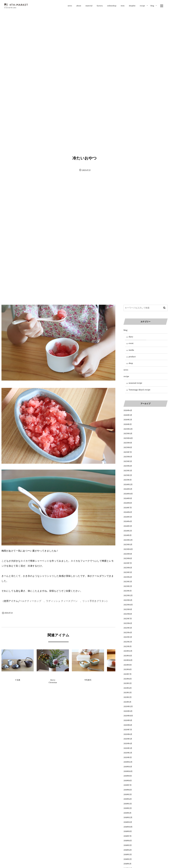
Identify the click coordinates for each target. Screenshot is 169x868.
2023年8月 (128, 559)
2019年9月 (128, 776)
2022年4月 (128, 633)
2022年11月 (128, 600)
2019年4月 (128, 799)
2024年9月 (128, 498)
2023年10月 (128, 549)
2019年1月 (128, 813)
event (131, 343)
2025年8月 (128, 448)
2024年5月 (128, 517)
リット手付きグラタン (94, 601)
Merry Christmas (53, 681)
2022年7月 (128, 619)
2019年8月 (128, 781)
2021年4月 (128, 688)
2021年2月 (128, 697)
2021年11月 (128, 656)
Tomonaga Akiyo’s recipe (139, 390)
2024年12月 (128, 485)
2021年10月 (128, 660)
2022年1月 (128, 647)
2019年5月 (128, 795)
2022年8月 (128, 614)
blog (88, 675)
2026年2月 (128, 420)
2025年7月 (128, 452)
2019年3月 (128, 804)
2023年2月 (128, 586)
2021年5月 (128, 683)
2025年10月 (128, 438)
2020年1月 (128, 758)
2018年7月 (128, 836)
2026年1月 (128, 424)
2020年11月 (128, 711)
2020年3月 (128, 748)
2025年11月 (128, 434)
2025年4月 (128, 466)
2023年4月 (128, 577)
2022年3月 (128, 637)
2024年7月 (128, 508)
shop (131, 363)
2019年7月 (128, 785)
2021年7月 (128, 674)
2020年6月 (128, 734)
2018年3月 (128, 855)
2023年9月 (128, 554)
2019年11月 (128, 767)
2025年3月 (128, 471)
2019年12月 (128, 762)
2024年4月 (128, 521)
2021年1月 (127, 702)
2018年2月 (128, 859)
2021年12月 (128, 651)
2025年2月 (128, 475)
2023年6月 (128, 568)
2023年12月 (128, 540)
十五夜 (18, 680)
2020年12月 (128, 707)
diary (18, 675)
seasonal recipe (135, 383)
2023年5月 (128, 572)
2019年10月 (128, 771)
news (126, 370)
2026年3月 (128, 415)
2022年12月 (128, 596)
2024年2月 (128, 531)
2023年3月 (128, 582)
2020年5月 (128, 739)
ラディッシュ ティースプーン (62, 601)
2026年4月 (128, 410)
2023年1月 (128, 591)
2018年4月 (128, 850)
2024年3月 (128, 526)
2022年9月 (128, 609)
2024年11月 (128, 489)
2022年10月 (128, 605)
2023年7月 (128, 563)
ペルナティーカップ (31, 601)
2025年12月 (128, 429)
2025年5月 (128, 461)
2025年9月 (128, 443)
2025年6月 (128, 457)
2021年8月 (128, 670)
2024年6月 (128, 512)
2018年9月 (128, 831)
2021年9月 (128, 665)
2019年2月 (128, 808)
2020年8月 (128, 725)
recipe (126, 376)
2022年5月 (128, 628)
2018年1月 (127, 864)
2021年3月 (128, 693)
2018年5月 (128, 845)
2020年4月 (128, 744)
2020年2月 (128, 753)
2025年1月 (128, 480)
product (132, 357)
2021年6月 (128, 679)
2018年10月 (128, 827)
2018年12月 (128, 818)
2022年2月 (128, 642)
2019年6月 (128, 790)
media (131, 350)
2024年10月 (128, 494)
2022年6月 (128, 623)
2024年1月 (128, 535)
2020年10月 (128, 716)
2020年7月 (128, 730)
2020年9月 (128, 720)
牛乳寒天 (88, 680)
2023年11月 (128, 545)
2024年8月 (128, 503)
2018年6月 (128, 841)
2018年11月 (128, 822)
